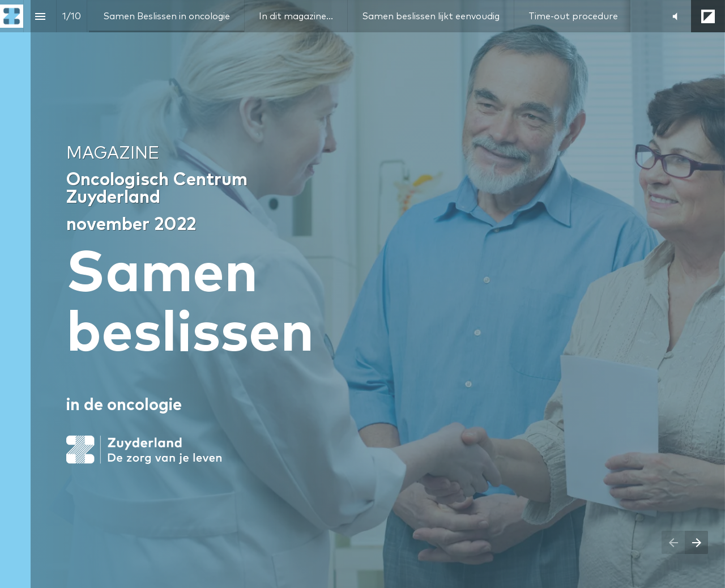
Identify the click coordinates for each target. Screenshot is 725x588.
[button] (675, 16)
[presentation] (362, 294)
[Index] (40, 16)
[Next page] (696, 542)
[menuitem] (167, 16)
